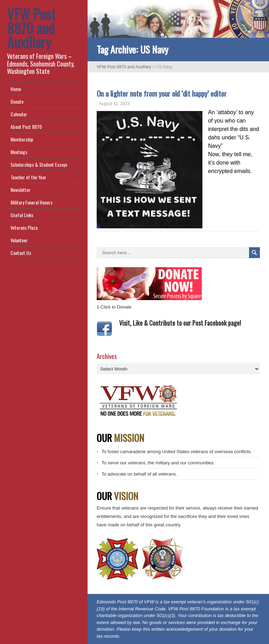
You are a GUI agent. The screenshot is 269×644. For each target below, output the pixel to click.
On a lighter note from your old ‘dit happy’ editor (162, 93)
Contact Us (21, 253)
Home (16, 89)
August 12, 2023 (114, 104)
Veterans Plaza (24, 227)
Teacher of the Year (28, 177)
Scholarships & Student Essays (39, 164)
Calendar (19, 114)
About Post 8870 (26, 127)
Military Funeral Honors (32, 202)
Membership (22, 139)
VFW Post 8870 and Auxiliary (31, 28)
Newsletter (20, 190)
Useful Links (22, 215)
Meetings (19, 152)
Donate (17, 101)
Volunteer (19, 240)
